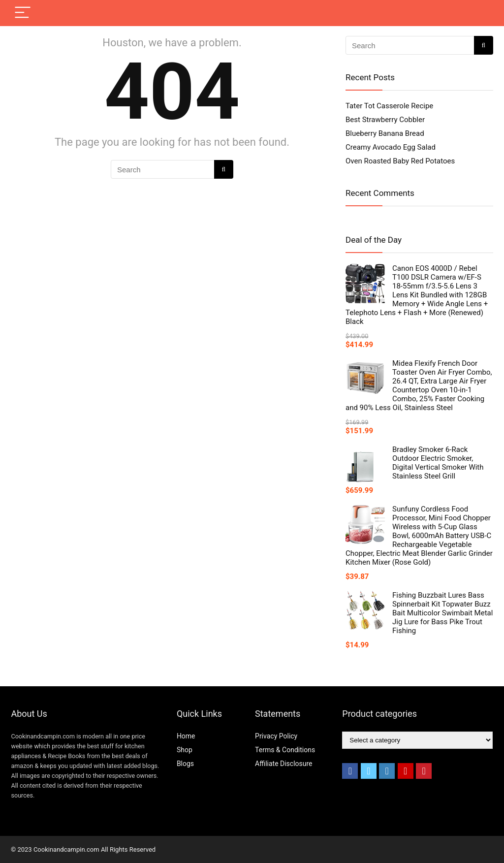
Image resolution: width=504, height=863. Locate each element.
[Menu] (23, 13)
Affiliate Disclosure (284, 764)
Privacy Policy (276, 736)
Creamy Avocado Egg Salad (391, 147)
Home (186, 736)
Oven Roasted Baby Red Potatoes (400, 161)
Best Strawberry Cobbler (385, 120)
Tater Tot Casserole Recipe (389, 106)
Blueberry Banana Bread (385, 133)
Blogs (185, 764)
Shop (185, 750)
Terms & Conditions (285, 750)
